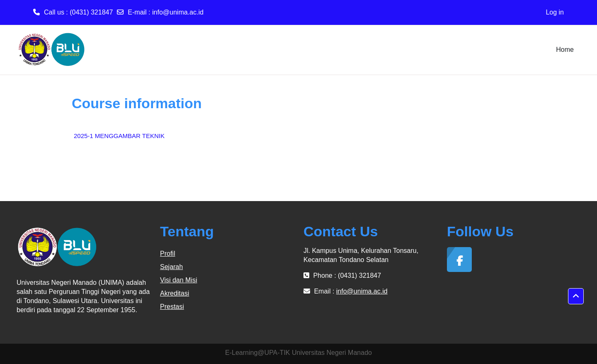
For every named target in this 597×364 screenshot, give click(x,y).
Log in (555, 12)
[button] (576, 296)
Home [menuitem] (565, 50)
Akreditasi (175, 293)
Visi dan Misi (179, 280)
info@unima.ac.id (178, 12)
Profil (167, 254)
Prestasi (172, 307)
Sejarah (171, 267)
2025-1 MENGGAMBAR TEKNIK (119, 136)
